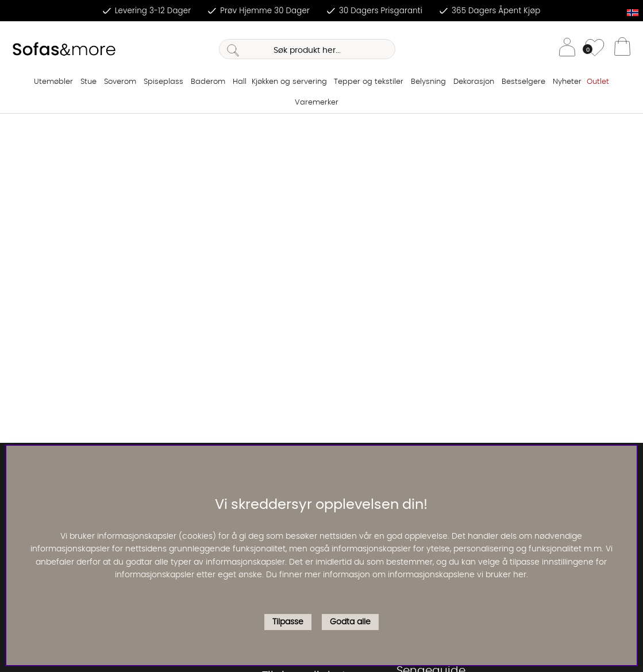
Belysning (428, 82)
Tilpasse (288, 622)
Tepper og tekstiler (369, 82)
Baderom (208, 82)
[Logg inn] (567, 49)
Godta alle (350, 622)
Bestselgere (523, 82)
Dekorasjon (474, 82)
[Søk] (307, 49)
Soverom (120, 82)
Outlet (598, 82)
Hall (240, 82)
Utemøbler (53, 82)
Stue (88, 82)
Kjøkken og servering (289, 82)
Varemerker (317, 103)
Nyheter (567, 82)
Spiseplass (163, 82)
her (520, 575)
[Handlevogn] (622, 49)
